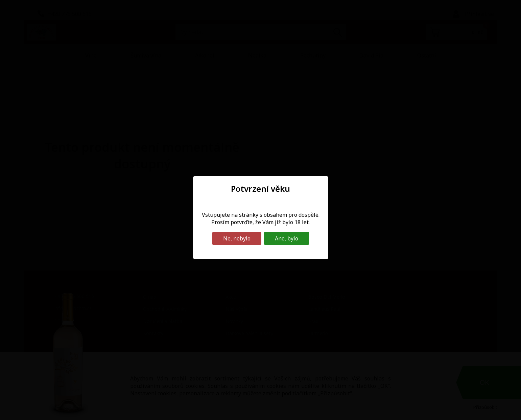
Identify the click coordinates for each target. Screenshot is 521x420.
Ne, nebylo (237, 238)
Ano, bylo (287, 238)
